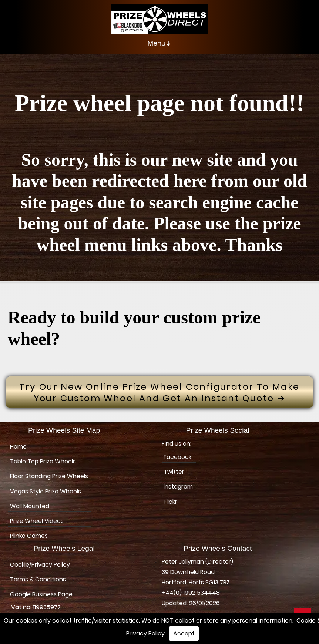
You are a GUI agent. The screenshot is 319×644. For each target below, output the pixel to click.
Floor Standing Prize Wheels (49, 476)
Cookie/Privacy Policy (40, 565)
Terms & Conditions (38, 579)
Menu (160, 43)
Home (18, 447)
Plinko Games (29, 536)
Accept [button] (184, 633)
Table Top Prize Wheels (43, 461)
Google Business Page (41, 594)
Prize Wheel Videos (37, 521)
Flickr (170, 502)
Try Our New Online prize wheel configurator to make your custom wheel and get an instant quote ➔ (159, 392)
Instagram (178, 487)
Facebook (177, 457)
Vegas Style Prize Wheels (46, 491)
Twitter (174, 472)
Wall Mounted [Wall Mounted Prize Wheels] (30, 506)
